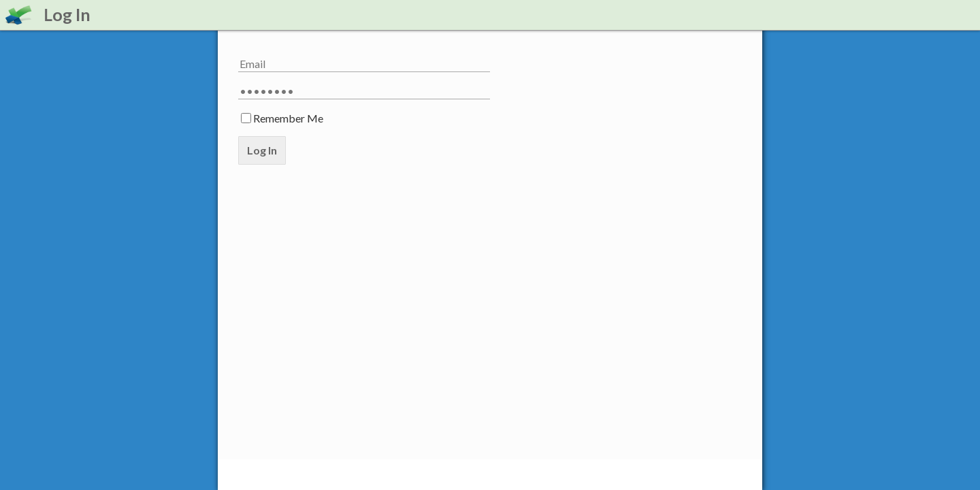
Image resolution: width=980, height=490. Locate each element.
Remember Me (288, 118)
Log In (262, 150)
